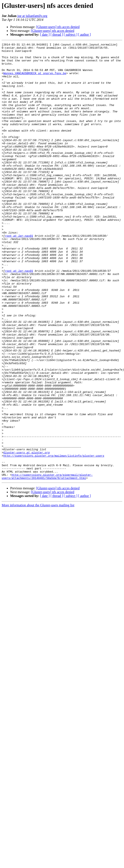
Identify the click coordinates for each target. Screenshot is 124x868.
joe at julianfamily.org (32, 16)
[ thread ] (57, 35)
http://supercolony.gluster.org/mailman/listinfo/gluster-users (54, 538)
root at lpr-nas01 (19, 275)
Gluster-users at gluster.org (26, 535)
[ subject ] (71, 35)
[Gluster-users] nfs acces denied (58, 27)
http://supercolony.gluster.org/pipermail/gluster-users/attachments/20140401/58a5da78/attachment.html (47, 563)
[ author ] (85, 35)
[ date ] (45, 35)
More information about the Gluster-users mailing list (38, 593)
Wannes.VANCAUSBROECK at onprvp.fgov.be (35, 79)
